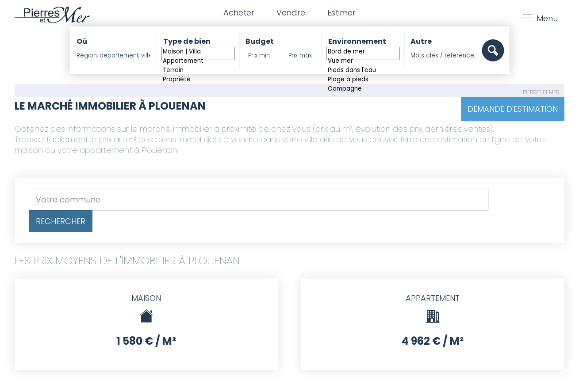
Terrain (198, 70)
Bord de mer (363, 52)
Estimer (341, 13)
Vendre (291, 13)
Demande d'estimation (513, 109)
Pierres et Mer (541, 92)
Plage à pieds (363, 80)
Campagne (363, 89)
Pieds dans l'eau (363, 70)
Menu (547, 18)
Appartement (198, 61)
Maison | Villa (198, 52)
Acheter (239, 13)
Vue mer (363, 61)
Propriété (198, 80)
